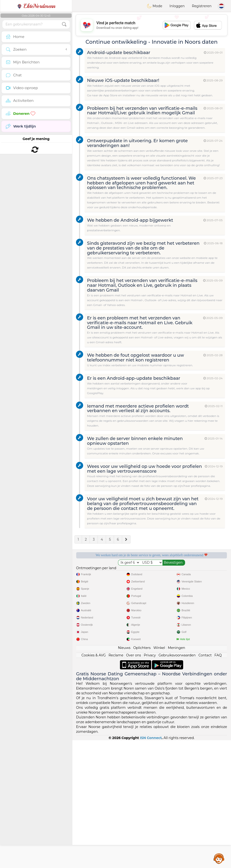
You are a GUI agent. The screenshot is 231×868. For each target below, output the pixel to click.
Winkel (159, 776)
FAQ (218, 783)
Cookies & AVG (94, 783)
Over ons (134, 783)
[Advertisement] (152, 25)
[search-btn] (64, 24)
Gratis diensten (111, 572)
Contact (205, 783)
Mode (155, 6)
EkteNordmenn (36, 6)
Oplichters (142, 776)
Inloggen (177, 6)
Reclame (116, 783)
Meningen (176, 776)
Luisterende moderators (192, 572)
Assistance (219, 858)
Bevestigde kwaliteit (111, 599)
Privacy (150, 783)
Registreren (202, 6)
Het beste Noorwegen (192, 599)
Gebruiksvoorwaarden (177, 783)
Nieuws (124, 776)
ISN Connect (151, 866)
